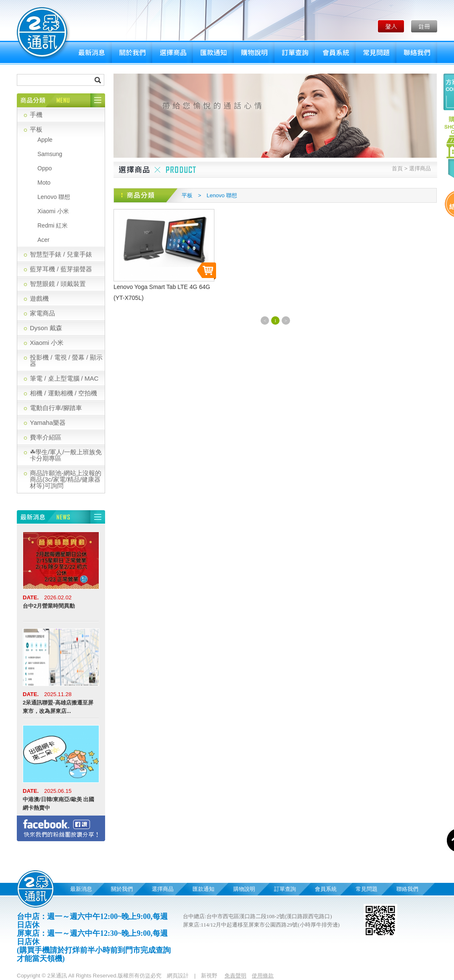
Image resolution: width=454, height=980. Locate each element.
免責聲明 (235, 976)
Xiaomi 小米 (53, 211)
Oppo (45, 168)
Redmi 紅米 (53, 225)
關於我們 (132, 53)
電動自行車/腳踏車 (56, 408)
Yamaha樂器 (48, 422)
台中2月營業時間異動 (49, 606)
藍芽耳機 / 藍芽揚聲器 (61, 269)
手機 (36, 115)
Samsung (50, 154)
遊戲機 (39, 298)
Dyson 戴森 (46, 328)
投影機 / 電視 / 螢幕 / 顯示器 (66, 360)
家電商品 (42, 313)
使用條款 (263, 976)
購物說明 (254, 53)
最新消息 (91, 53)
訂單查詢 (295, 53)
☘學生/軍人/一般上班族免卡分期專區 (66, 455)
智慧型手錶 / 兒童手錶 (61, 254)
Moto (44, 183)
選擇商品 (173, 53)
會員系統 (335, 53)
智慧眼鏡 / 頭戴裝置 (58, 284)
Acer (44, 240)
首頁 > (400, 168)
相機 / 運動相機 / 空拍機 (63, 393)
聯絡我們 (417, 53)
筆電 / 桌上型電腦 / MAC (64, 378)
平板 (36, 129)
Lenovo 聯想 (54, 197)
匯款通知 (213, 53)
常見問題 (376, 53)
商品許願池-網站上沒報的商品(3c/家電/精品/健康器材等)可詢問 (66, 479)
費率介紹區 (46, 437)
